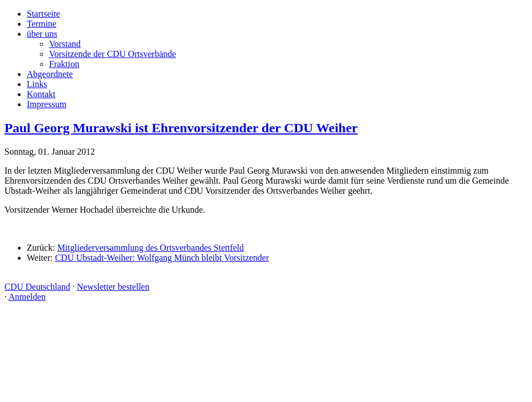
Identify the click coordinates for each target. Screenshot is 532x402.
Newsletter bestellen (113, 287)
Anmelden (27, 297)
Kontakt (41, 94)
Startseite (43, 14)
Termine (42, 24)
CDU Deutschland (37, 287)
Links (37, 84)
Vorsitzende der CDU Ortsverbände (113, 54)
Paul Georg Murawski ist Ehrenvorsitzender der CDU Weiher (181, 128)
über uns (42, 34)
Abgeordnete (50, 74)
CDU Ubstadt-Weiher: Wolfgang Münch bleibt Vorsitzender (162, 258)
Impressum (47, 104)
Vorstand (65, 44)
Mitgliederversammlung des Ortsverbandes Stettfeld (151, 248)
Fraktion (64, 64)
